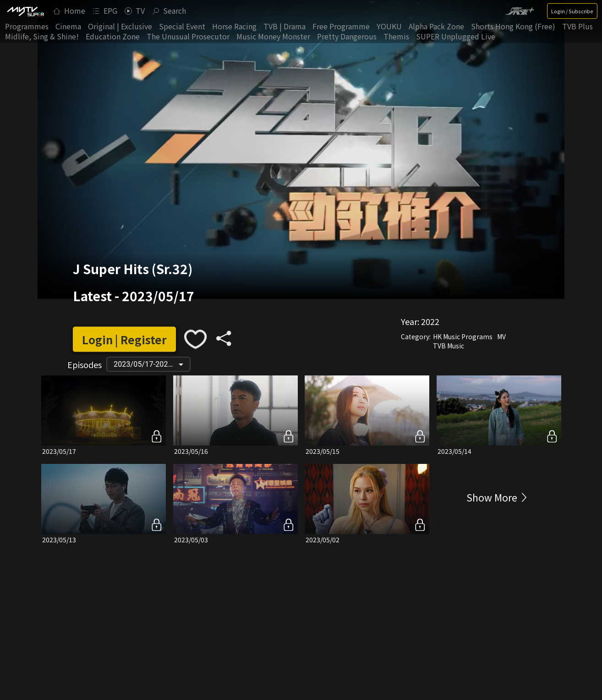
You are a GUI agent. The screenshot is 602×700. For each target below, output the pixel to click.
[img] (25, 11)
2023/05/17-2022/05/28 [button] (152, 364)
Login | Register (124, 339)
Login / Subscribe (572, 11)
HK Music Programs (463, 336)
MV (501, 336)
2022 (430, 321)
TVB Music (449, 346)
